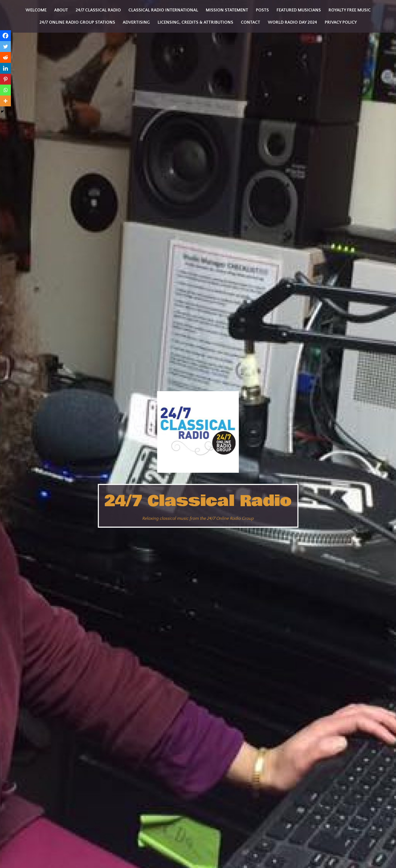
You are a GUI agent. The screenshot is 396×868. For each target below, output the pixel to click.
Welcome (36, 10)
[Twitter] (5, 47)
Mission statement (227, 10)
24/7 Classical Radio (198, 501)
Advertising (136, 22)
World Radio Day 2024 (292, 22)
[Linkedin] (5, 68)
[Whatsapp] (5, 90)
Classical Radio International (163, 10)
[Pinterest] (5, 79)
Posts (262, 10)
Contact (251, 22)
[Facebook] (5, 36)
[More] (5, 101)
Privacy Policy (341, 22)
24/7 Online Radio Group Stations (77, 22)
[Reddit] (5, 57)
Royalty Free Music (350, 10)
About (61, 10)
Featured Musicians (299, 10)
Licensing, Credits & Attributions (195, 22)
